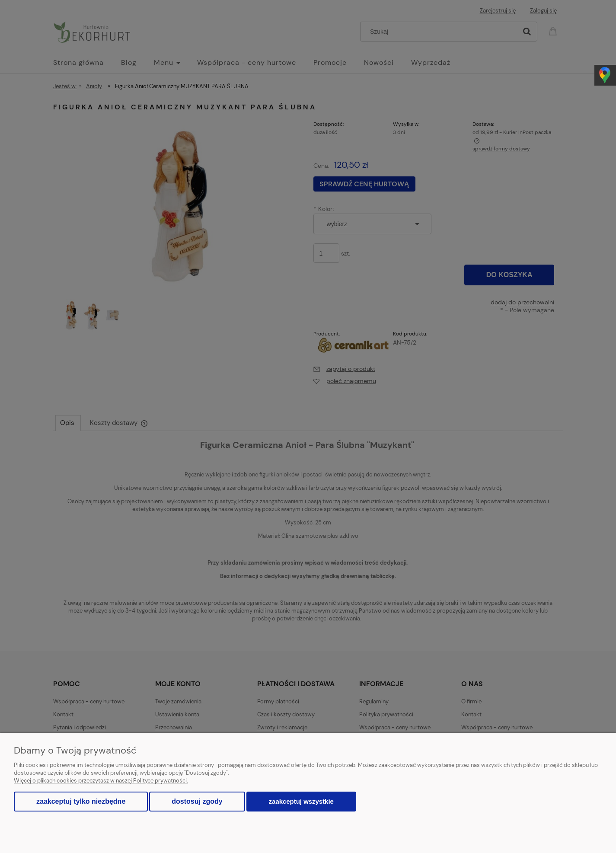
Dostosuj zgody (197, 801)
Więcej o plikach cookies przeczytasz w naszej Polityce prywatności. (101, 781)
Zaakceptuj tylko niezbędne (81, 801)
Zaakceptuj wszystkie (301, 801)
